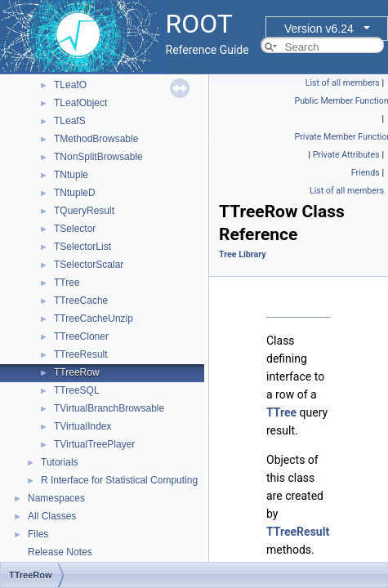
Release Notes (60, 552)
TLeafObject (80, 103)
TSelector (75, 229)
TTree (67, 283)
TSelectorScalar (89, 265)
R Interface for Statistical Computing (119, 480)
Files (38, 534)
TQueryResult (84, 211)
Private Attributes (346, 155)
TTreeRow (77, 372)
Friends (366, 173)
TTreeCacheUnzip (94, 318)
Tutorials (60, 462)
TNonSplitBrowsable (98, 157)
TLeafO (70, 85)
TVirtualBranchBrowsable (109, 408)
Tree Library (243, 254)
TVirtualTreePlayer (94, 444)
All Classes (52, 516)
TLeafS (70, 121)
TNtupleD (75, 193)
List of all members (343, 83)
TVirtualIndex (83, 426)
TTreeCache (81, 301)
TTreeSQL (77, 390)
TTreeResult (81, 354)
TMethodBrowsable (96, 139)
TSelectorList (83, 247)
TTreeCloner (81, 336)
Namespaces (56, 498)
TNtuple (71, 175)
